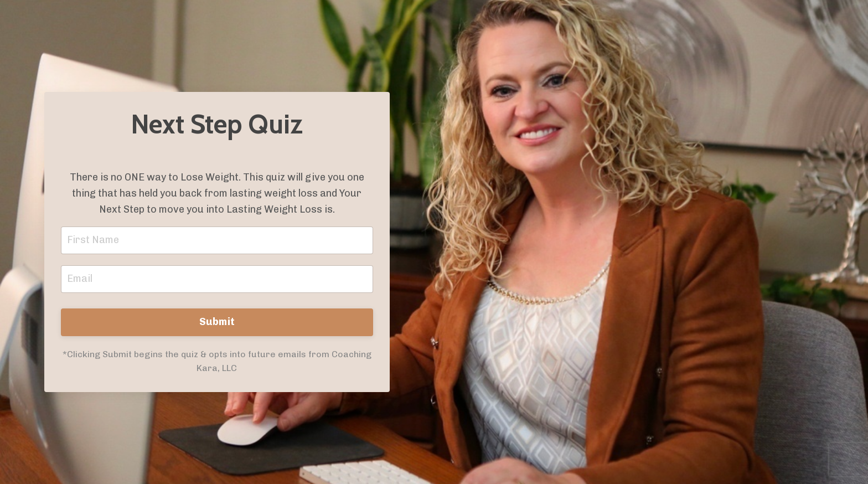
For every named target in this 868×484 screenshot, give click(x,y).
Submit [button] (217, 322)
